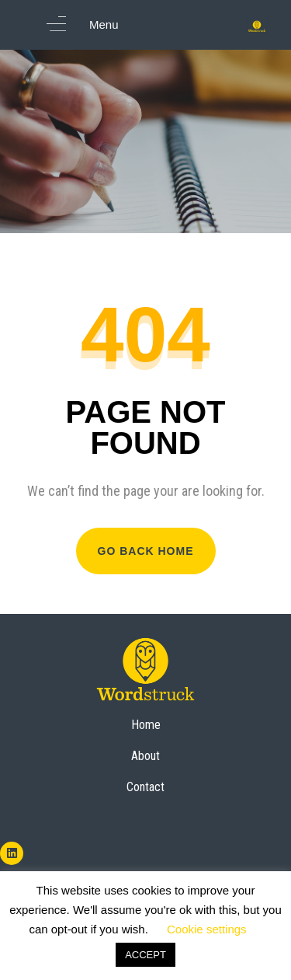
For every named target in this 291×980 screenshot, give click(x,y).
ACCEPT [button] (145, 955)
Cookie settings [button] (207, 929)
